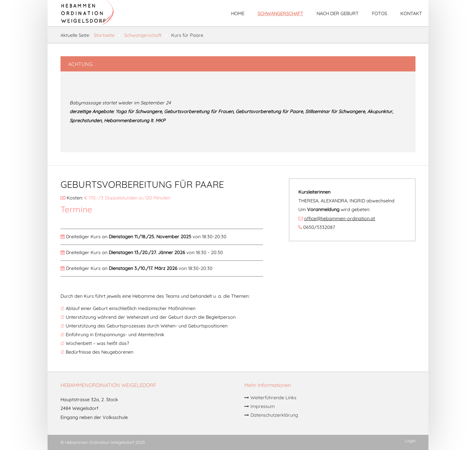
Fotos (379, 14)
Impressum (263, 407)
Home (238, 14)
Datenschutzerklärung (274, 415)
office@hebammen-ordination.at (340, 219)
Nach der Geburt (338, 14)
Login (410, 441)
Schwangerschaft (280, 14)
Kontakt (411, 14)
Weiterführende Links (273, 398)
